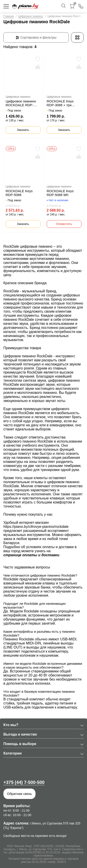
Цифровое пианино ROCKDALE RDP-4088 (21, 103)
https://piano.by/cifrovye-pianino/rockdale (36, 527)
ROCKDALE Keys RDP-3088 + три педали (60, 103)
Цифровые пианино (31, 16)
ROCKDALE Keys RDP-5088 (19, 193)
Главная (9, 16)
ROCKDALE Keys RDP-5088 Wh (60, 193)
